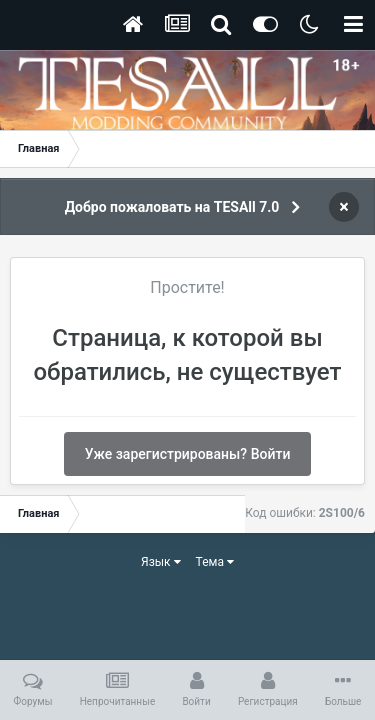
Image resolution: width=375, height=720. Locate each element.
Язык (161, 562)
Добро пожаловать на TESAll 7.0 (172, 207)
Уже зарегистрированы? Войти (188, 454)
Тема (215, 562)
